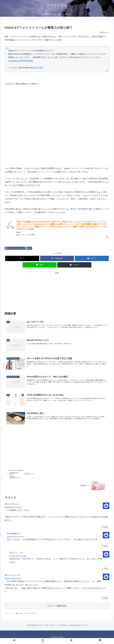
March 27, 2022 (36, 68)
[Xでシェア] (22, 258)
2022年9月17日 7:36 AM (18, 556)
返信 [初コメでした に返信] (105, 598)
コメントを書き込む (57, 606)
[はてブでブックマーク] (92, 258)
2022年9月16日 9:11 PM (15, 537)
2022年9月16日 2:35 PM (13, 507)
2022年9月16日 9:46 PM (13, 578)
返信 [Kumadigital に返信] (105, 546)
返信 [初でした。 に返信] (105, 569)
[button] (74, 265)
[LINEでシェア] (40, 265)
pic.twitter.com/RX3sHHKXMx (21, 61)
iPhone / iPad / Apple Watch (15, 248)
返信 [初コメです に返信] (105, 527)
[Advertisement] (57, 291)
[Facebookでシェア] (57, 258)
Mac (29, 248)
